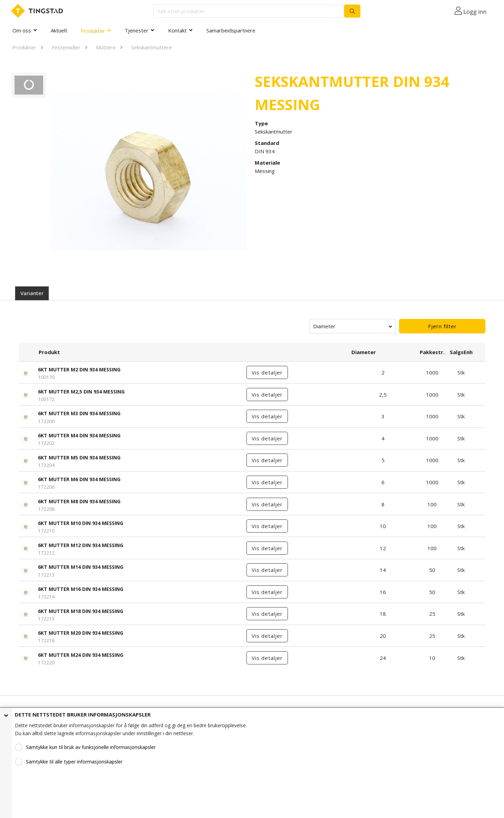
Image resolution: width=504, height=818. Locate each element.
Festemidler (66, 47)
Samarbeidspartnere (231, 30)
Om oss (22, 30)
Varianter (32, 293)
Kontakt (177, 30)
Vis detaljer (267, 372)
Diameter (324, 326)
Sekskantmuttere (152, 47)
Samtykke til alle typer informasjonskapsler (74, 762)
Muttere (106, 47)
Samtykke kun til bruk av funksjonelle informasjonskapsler (91, 747)
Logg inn (475, 12)
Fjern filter (442, 326)
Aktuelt (59, 30)
